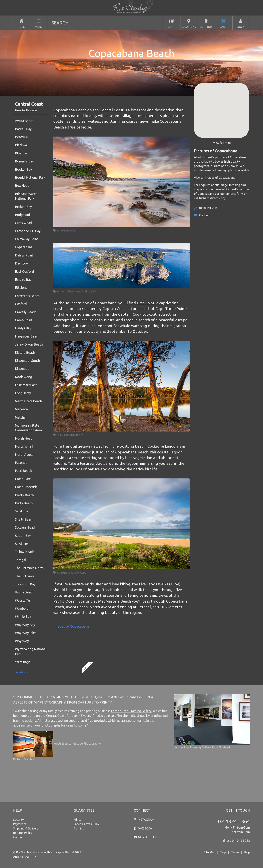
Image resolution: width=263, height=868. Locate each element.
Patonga (21, 463)
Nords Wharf (24, 446)
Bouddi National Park (30, 178)
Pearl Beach (23, 471)
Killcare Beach (25, 353)
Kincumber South (27, 361)
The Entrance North (29, 568)
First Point (146, 303)
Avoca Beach (24, 121)
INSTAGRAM (146, 820)
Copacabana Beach (70, 110)
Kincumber (23, 369)
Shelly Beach (24, 519)
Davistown (23, 263)
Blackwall (22, 145)
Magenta (21, 409)
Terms (235, 852)
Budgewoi (22, 215)
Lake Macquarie (26, 385)
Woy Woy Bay (25, 625)
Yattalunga (23, 662)
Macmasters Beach (28, 401)
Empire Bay (23, 280)
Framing (79, 828)
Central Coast (112, 110)
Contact (204, 215)
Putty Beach (24, 503)
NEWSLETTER (147, 837)
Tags (223, 852)
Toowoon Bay (25, 584)
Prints (216, 166)
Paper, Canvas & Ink (86, 824)
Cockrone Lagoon (163, 446)
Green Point (24, 320)
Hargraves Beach (27, 336)
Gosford (21, 304)
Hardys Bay (23, 328)
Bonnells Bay (24, 161)
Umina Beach (24, 592)
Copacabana (24, 247)
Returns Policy (23, 833)
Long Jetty (23, 393)
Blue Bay (21, 153)
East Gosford (24, 272)
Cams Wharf (24, 223)
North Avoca (24, 455)
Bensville (21, 137)
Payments (20, 824)
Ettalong (21, 288)
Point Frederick (26, 487)
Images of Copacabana (71, 626)
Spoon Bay (23, 536)
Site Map (210, 852)
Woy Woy (22, 641)
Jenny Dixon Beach (29, 344)
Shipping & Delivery (26, 828)
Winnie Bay (23, 617)
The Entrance (25, 576)
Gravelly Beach (26, 312)
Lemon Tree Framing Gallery (131, 711)
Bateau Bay (23, 129)
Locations (21, 672)
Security (18, 820)
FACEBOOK (145, 828)
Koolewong (23, 377)
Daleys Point (24, 255)
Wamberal (22, 609)
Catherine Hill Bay (28, 231)
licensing (234, 185)
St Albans (22, 544)
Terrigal (20, 560)
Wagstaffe (22, 600)
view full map (222, 143)
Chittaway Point (27, 239)
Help (247, 852)
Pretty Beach (24, 495)
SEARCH (60, 23)
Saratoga (21, 511)
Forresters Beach (27, 296)
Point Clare (23, 479)
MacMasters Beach (115, 601)
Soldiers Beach (26, 527)
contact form (234, 194)
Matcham (22, 417)
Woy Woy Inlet (26, 633)
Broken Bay (23, 207)
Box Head (22, 186)
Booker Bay (23, 169)
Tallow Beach (25, 552)
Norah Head (24, 438)
